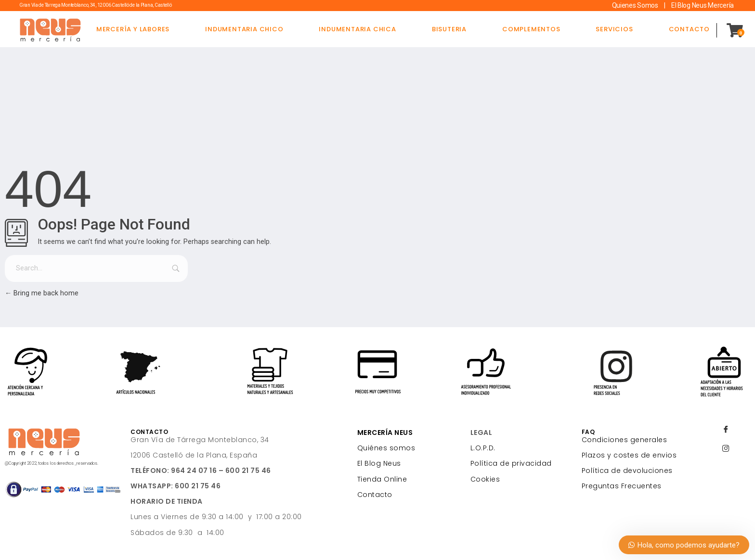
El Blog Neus (379, 463)
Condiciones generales (625, 440)
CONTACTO (689, 29)
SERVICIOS (614, 29)
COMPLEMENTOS (531, 29)
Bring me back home (42, 293)
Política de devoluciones (627, 471)
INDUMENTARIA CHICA (357, 29)
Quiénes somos (386, 448)
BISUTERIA (449, 29)
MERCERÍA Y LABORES (133, 29)
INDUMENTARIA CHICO (244, 29)
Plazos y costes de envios (629, 455)
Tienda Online (382, 479)
